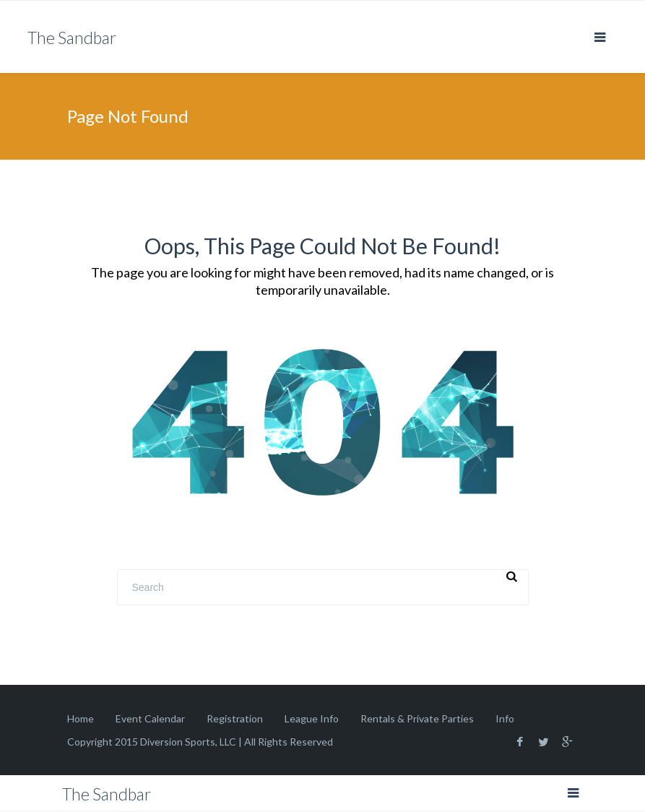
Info (505, 718)
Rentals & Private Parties (417, 718)
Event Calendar (150, 718)
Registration (235, 718)
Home (81, 718)
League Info (312, 718)
